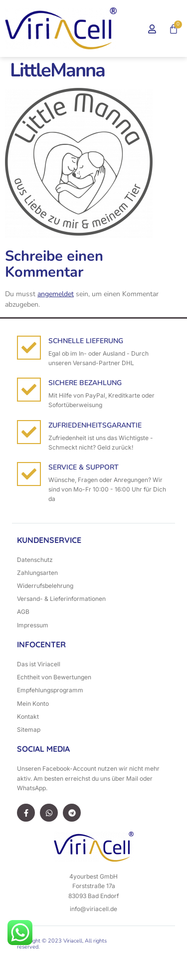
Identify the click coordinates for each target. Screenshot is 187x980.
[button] (124, 28)
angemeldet (56, 294)
